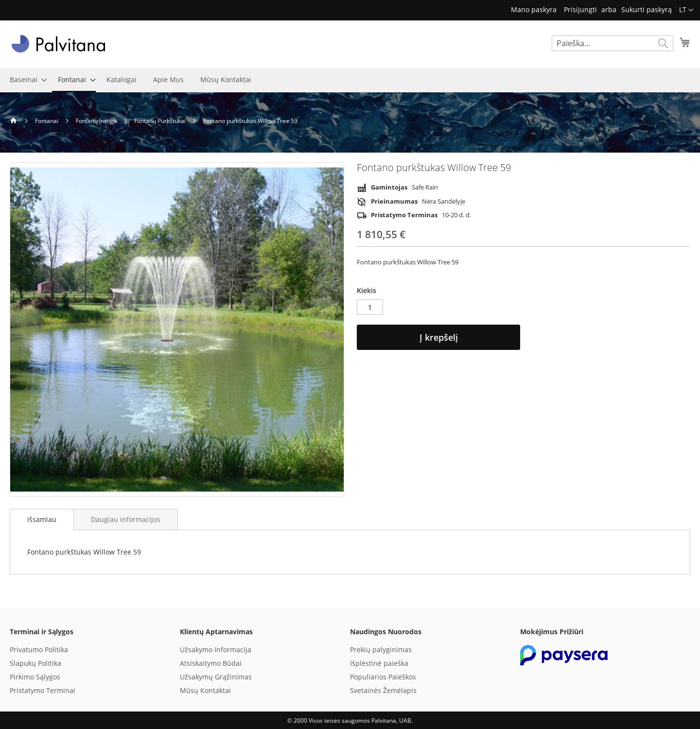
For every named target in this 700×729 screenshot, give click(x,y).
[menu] (350, 80)
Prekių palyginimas (381, 650)
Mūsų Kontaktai (205, 690)
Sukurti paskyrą (647, 9)
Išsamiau (42, 519)
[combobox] (612, 43)
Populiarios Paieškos (383, 677)
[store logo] (58, 44)
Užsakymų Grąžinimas (216, 677)
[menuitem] (26, 79)
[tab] (42, 520)
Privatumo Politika (39, 650)
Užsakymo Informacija (216, 650)
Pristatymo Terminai (43, 690)
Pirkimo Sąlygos (35, 677)
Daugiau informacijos (126, 519)
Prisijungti (580, 9)
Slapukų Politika (35, 663)
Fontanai (47, 121)
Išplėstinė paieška (379, 663)
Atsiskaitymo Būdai (211, 663)
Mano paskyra (534, 9)
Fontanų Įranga (97, 121)
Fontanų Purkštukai (161, 121)
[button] (686, 10)
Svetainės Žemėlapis (383, 690)
